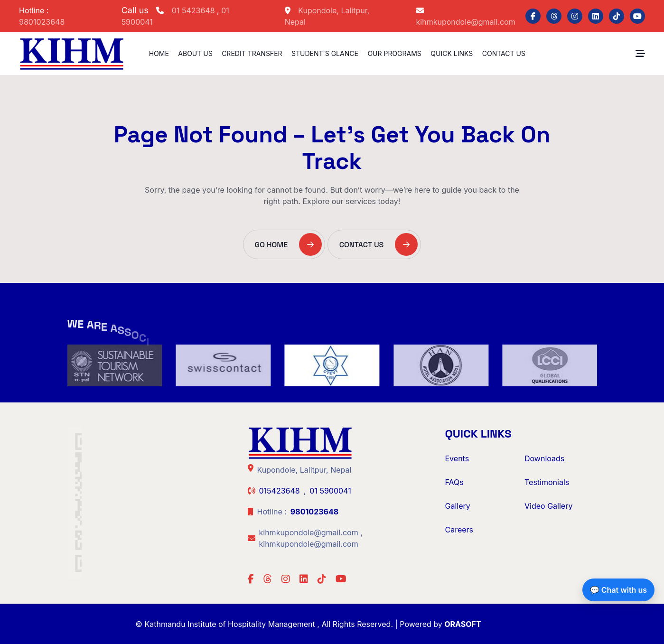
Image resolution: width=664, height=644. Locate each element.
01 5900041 (330, 491)
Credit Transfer (252, 53)
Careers (459, 530)
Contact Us (504, 53)
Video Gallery (548, 506)
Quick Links (452, 53)
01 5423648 (194, 10)
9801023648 (42, 22)
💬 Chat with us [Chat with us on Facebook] (618, 590)
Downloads (544, 458)
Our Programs (394, 53)
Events (457, 458)
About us (195, 53)
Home (159, 53)
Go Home (289, 244)
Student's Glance (325, 53)
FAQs (454, 482)
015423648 (280, 491)
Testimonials (547, 482)
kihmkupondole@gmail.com (466, 22)
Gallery (458, 506)
